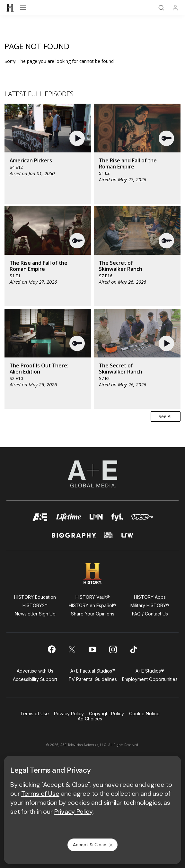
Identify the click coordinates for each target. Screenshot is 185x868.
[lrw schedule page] (128, 538)
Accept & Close (93, 845)
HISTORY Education (35, 597)
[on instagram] (113, 649)
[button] (78, 138)
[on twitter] (72, 649)
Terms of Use (35, 713)
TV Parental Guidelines (93, 679)
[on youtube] (92, 649)
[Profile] (175, 8)
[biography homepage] (74, 538)
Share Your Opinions (93, 614)
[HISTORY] (10, 8)
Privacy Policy (69, 713)
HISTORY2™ (35, 605)
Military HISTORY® (150, 605)
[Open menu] (23, 8)
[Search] (161, 8)
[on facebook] (51, 649)
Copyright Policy (106, 713)
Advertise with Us (35, 671)
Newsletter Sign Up (35, 614)
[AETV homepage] (40, 519)
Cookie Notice (144, 713)
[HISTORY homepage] (93, 574)
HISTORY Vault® (93, 597)
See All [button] (166, 416)
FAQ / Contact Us (150, 614)
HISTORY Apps (150, 597)
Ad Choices (90, 719)
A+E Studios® (150, 671)
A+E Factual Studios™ (93, 671)
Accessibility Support (35, 679)
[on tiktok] (134, 649)
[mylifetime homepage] (69, 519)
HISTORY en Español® (92, 605)
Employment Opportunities (150, 679)
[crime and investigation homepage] (109, 538)
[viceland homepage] (142, 519)
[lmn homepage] (96, 519)
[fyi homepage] (117, 519)
